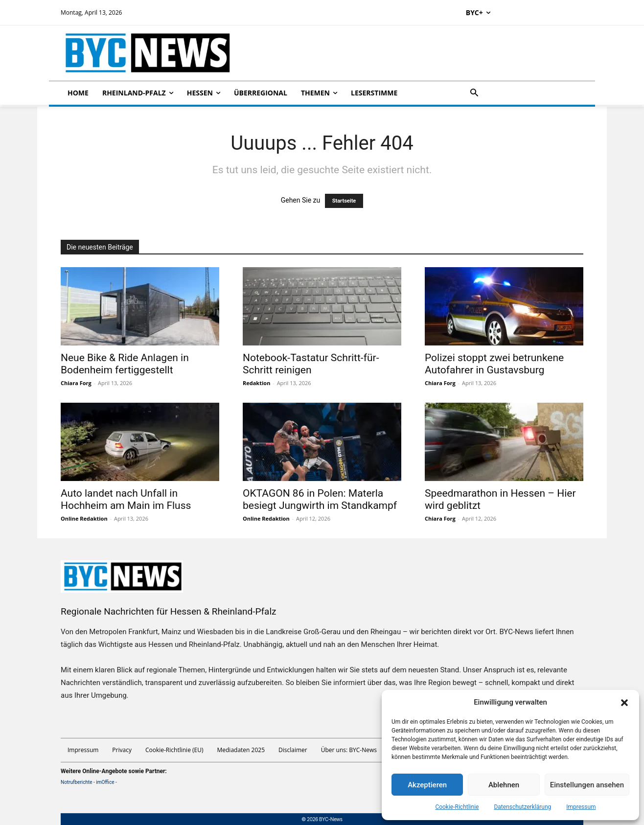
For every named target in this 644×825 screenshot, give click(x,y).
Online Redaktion (84, 518)
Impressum (581, 807)
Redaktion (256, 383)
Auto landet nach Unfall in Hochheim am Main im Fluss (126, 499)
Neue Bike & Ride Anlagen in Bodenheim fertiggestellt (125, 364)
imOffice (105, 782)
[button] (624, 703)
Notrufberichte (77, 782)
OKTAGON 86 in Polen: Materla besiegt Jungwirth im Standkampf (320, 499)
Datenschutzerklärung (522, 807)
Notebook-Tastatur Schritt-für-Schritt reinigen (311, 364)
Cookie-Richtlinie (457, 807)
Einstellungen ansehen (587, 785)
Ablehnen (504, 785)
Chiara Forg (76, 383)
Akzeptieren (427, 785)
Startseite (344, 201)
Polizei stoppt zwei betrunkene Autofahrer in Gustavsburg (494, 364)
